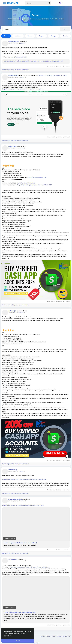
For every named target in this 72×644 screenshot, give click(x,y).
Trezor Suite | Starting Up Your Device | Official (53, 75)
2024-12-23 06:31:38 (13, 501)
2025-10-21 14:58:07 (13, 43)
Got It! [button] (18, 641)
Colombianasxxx (14, 42)
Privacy (53, 636)
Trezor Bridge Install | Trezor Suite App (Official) (20, 543)
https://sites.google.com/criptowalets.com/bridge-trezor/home (23, 505)
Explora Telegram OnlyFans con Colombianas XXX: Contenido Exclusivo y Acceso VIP (33, 61)
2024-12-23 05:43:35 (13, 561)
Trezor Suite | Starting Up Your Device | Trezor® (20, 612)
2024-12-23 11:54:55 (13, 471)
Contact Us (61, 636)
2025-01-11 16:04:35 (13, 312)
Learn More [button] (8, 636)
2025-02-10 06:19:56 (13, 77)
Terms (48, 636)
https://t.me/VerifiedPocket (26, 183)
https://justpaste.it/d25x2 (19, 57)
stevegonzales (13, 75)
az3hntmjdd (12, 146)
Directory (68, 636)
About (43, 636)
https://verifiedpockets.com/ (37, 177)
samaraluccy (13, 470)
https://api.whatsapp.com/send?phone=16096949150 (35, 185)
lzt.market (36, 643)
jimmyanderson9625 (15, 499)
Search (65, 29)
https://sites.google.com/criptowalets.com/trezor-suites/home (23, 89)
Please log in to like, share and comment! (15, 70)
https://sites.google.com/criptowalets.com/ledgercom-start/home (24, 479)
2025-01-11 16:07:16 (13, 148)
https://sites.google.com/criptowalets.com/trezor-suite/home (29, 567)
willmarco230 (13, 559)
